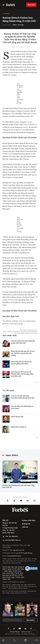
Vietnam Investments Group (13, 324)
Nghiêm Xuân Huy (19, 321)
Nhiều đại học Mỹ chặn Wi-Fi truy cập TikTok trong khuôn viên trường (23, 353)
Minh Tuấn (15, 316)
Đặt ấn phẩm (31, 5)
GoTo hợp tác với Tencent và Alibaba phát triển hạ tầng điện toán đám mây (22, 374)
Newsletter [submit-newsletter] (31, 620)
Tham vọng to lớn (17, 417)
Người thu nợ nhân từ (19, 427)
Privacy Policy (14, 632)
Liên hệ (25, 527)
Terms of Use (26, 632)
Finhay (9, 321)
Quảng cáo (26, 524)
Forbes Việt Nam (29, 520)
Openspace (31, 321)
